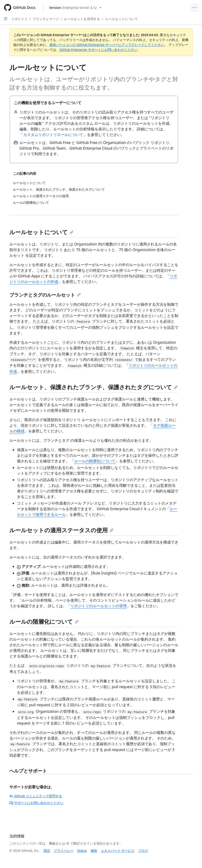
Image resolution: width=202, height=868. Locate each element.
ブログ (143, 851)
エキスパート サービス (118, 851)
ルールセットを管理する (82, 19)
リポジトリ (19, 19)
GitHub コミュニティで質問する (36, 796)
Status (82, 851)
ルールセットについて (122, 19)
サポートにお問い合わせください (36, 803)
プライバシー (64, 851)
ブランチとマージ (46, 19)
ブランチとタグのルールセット (45, 295)
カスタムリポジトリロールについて (53, 135)
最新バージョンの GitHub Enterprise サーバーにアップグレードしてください (107, 45)
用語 (47, 851)
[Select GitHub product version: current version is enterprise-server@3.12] (75, 8)
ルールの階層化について (95, 461)
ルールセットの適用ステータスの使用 (61, 530)
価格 (94, 851)
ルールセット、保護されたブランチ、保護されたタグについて (93, 387)
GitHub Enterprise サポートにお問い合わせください (98, 50)
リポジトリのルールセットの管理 (99, 606)
